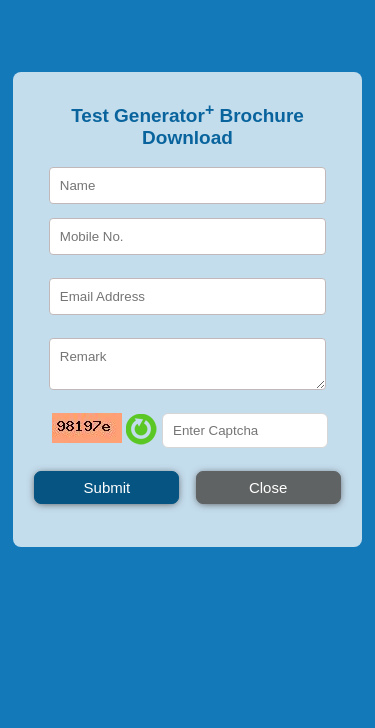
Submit (107, 487)
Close (268, 487)
